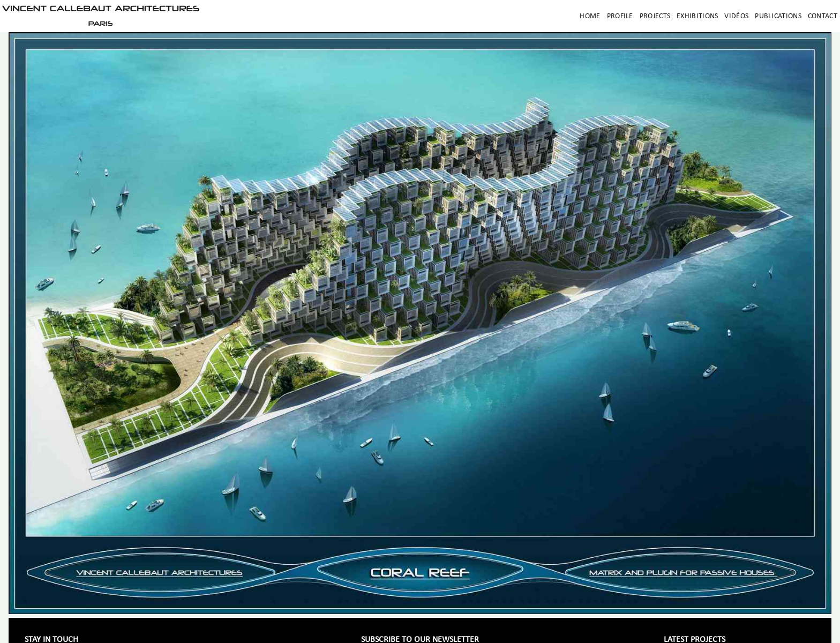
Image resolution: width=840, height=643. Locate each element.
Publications (778, 16)
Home (590, 16)
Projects (655, 16)
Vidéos (736, 16)
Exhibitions (697, 16)
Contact (823, 16)
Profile (620, 16)
